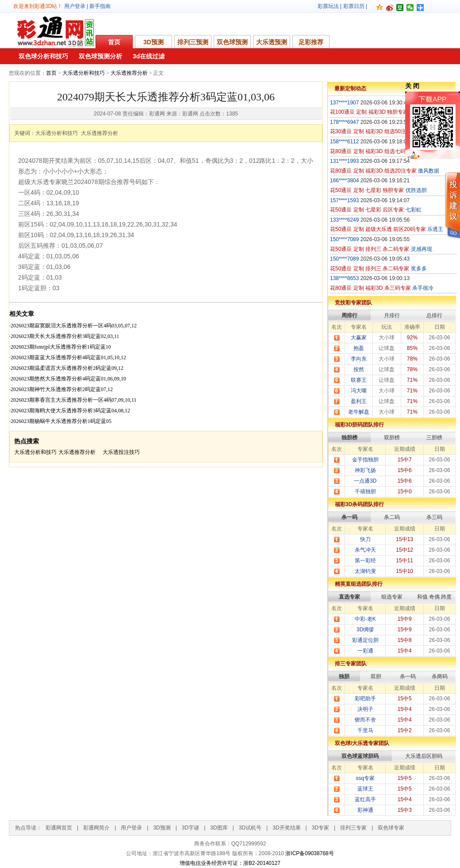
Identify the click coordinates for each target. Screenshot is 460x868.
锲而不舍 (365, 720)
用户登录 (75, 6)
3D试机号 (250, 828)
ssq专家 (365, 778)
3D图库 (219, 828)
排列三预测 (193, 42)
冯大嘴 (359, 391)
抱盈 (359, 348)
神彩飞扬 (365, 470)
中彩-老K (365, 619)
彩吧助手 (365, 699)
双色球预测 (232, 42)
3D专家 (320, 828)
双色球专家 (391, 828)
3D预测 (153, 42)
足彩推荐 (311, 42)
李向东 (359, 359)
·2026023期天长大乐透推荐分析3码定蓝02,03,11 (64, 336)
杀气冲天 (365, 550)
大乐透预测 (272, 42)
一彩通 (365, 651)
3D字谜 (190, 828)
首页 (114, 42)
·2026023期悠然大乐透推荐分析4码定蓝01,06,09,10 (68, 379)
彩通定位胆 (365, 640)
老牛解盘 (359, 412)
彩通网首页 (59, 828)
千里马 (365, 730)
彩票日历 (354, 6)
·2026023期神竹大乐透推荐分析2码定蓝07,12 (61, 389)
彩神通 (365, 810)
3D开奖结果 (286, 828)
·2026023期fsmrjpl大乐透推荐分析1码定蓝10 (60, 347)
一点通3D (365, 481)
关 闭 (412, 86)
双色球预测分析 (100, 56)
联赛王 (359, 380)
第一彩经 (365, 561)
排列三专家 (353, 828)
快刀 (365, 539)
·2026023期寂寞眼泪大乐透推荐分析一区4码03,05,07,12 (73, 326)
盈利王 (359, 401)
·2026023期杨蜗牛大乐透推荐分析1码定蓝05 (60, 421)
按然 (359, 369)
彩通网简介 (96, 828)
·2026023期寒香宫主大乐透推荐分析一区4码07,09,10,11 (73, 400)
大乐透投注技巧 (121, 452)
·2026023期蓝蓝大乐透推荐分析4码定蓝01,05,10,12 (68, 357)
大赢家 (359, 338)
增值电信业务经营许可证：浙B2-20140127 (230, 863)
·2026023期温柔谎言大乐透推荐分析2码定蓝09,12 (66, 368)
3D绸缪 (365, 630)
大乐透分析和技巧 (84, 73)
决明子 (365, 709)
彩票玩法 (328, 6)
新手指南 (100, 6)
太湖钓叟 (365, 571)
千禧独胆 (365, 492)
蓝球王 (365, 789)
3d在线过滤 (149, 56)
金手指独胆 (365, 460)
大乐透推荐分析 (129, 73)
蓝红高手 (365, 799)
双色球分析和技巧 (43, 56)
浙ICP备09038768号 (309, 853)
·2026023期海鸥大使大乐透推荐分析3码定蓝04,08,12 (70, 411)
